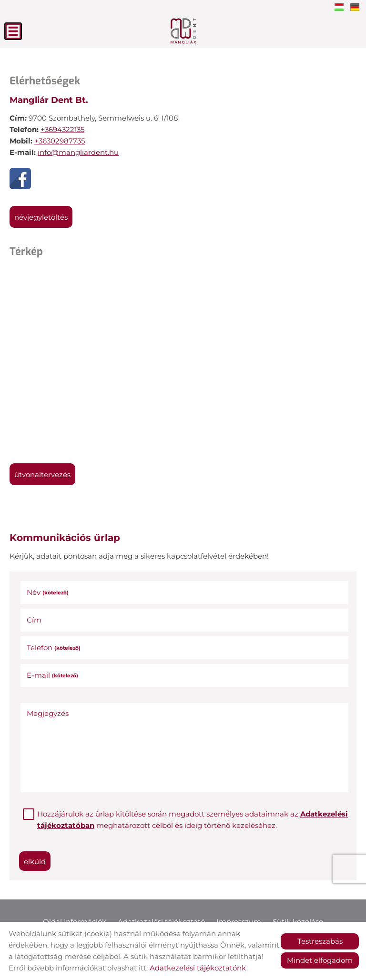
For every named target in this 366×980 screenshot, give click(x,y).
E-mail (52, 675)
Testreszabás (320, 941)
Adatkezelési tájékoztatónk (198, 968)
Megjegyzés (48, 713)
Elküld (35, 862)
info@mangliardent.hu (78, 152)
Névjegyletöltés (41, 217)
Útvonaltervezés (42, 475)
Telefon (54, 648)
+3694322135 (62, 129)
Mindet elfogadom (320, 960)
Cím (34, 620)
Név (48, 592)
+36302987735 (60, 141)
